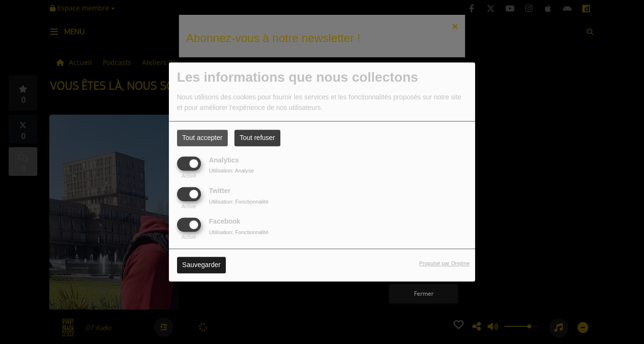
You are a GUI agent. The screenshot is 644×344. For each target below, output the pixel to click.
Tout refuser (257, 138)
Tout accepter (202, 138)
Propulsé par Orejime (444, 264)
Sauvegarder (201, 265)
